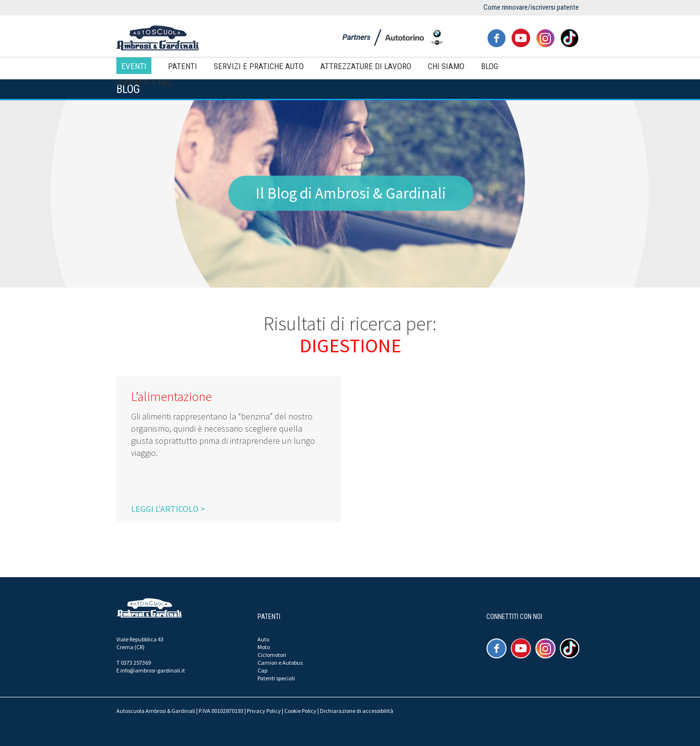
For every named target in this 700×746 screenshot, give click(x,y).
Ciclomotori (272, 655)
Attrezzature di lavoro (366, 66)
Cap (262, 670)
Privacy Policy (264, 711)
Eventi (134, 66)
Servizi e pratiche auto (259, 66)
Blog (489, 66)
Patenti (183, 66)
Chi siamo (446, 66)
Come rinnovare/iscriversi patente (531, 7)
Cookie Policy (300, 711)
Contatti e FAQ (144, 83)
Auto (263, 639)
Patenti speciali (276, 678)
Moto (264, 647)
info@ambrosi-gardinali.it (153, 670)
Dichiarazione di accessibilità (357, 711)
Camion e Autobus (280, 663)
